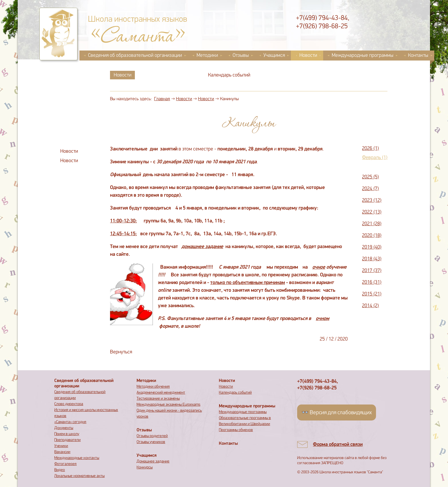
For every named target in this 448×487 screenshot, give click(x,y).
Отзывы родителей (152, 436)
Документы (64, 428)
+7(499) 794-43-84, (323, 18)
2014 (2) (370, 306)
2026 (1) (370, 149)
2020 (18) (372, 236)
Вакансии (62, 452)
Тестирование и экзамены (158, 399)
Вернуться (121, 352)
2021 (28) (372, 224)
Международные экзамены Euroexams (168, 405)
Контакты (418, 56)
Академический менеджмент (161, 393)
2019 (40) (372, 247)
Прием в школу (67, 434)
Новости (308, 56)
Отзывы (241, 56)
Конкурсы (145, 467)
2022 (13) (372, 212)
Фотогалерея (65, 464)
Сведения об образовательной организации (135, 56)
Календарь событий (229, 75)
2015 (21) (372, 294)
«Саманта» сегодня (70, 422)
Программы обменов (236, 430)
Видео (60, 470)
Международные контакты (77, 458)
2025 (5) (370, 177)
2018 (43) (372, 259)
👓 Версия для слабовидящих (337, 413)
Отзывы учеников (151, 442)
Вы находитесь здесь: (131, 99)
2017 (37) (372, 271)
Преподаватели (67, 440)
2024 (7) (370, 189)
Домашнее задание (153, 461)
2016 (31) (372, 282)
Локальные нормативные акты (79, 476)
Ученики (61, 446)
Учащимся (274, 56)
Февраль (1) (375, 158)
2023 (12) (372, 201)
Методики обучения (153, 387)
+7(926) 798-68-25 (322, 27)
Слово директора (69, 404)
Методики (207, 56)
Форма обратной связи (338, 445)
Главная (162, 99)
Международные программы (363, 56)
